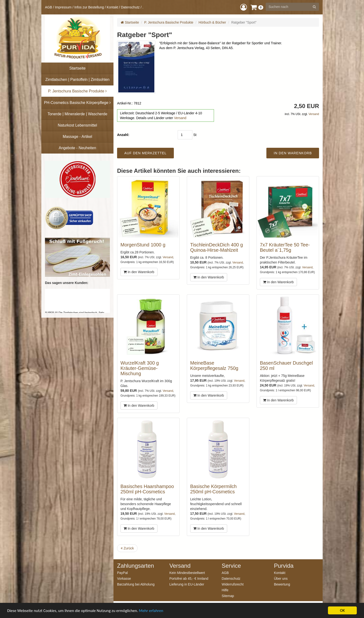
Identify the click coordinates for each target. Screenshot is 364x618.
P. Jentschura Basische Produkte (169, 22)
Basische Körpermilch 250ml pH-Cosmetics (213, 489)
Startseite (130, 22)
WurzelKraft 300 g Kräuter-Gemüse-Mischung (140, 368)
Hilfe (225, 590)
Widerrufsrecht (233, 584)
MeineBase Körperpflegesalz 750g (214, 366)
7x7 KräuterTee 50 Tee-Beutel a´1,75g (285, 247)
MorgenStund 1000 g (143, 245)
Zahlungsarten (135, 566)
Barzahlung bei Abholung (136, 584)
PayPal (122, 573)
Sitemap (228, 596)
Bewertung (282, 584)
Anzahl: (123, 135)
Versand (180, 118)
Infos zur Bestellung (89, 7)
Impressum (63, 7)
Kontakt (112, 7)
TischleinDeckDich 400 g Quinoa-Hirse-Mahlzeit (217, 247)
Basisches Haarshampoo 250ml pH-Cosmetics (147, 489)
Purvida (284, 566)
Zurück (127, 548)
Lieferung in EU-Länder (187, 584)
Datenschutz (130, 7)
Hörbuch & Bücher (212, 22)
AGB (49, 7)
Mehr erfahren (151, 611)
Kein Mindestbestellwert (187, 573)
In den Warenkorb (139, 272)
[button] (244, 7)
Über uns (281, 578)
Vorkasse (124, 578)
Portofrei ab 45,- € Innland (189, 578)
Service (231, 566)
